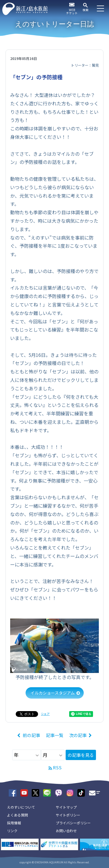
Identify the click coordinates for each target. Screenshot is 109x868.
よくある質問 (17, 815)
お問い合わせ (66, 831)
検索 (85, 10)
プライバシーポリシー (73, 823)
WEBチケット (72, 11)
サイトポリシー (68, 815)
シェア (45, 714)
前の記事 (31, 735)
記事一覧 (55, 735)
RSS (57, 767)
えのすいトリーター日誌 (54, 24)
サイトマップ (66, 807)
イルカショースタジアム (53, 693)
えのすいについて (21, 807)
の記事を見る (81, 755)
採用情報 (14, 823)
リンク (12, 831)
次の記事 (78, 735)
